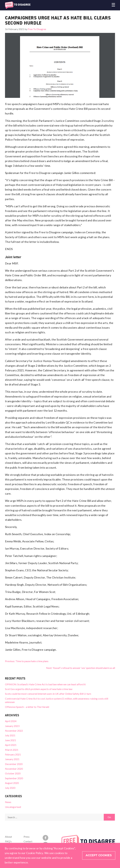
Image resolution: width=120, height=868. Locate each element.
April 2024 (11, 721)
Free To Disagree (37, 29)
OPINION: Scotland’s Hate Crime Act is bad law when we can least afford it (45, 684)
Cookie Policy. (35, 853)
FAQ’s (8, 841)
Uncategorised (13, 807)
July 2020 (10, 788)
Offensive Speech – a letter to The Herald (27, 707)
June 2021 (10, 740)
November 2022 (14, 731)
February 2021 (13, 754)
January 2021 (12, 759)
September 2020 (14, 778)
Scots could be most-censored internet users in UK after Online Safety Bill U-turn (48, 694)
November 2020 (14, 769)
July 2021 (10, 735)
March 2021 (12, 750)
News (8, 802)
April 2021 (11, 745)
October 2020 (13, 773)
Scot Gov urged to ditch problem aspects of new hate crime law (39, 689)
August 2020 (12, 783)
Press (27, 837)
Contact (28, 841)
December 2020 (14, 764)
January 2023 (12, 726)
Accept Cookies (99, 855)
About (8, 837)
